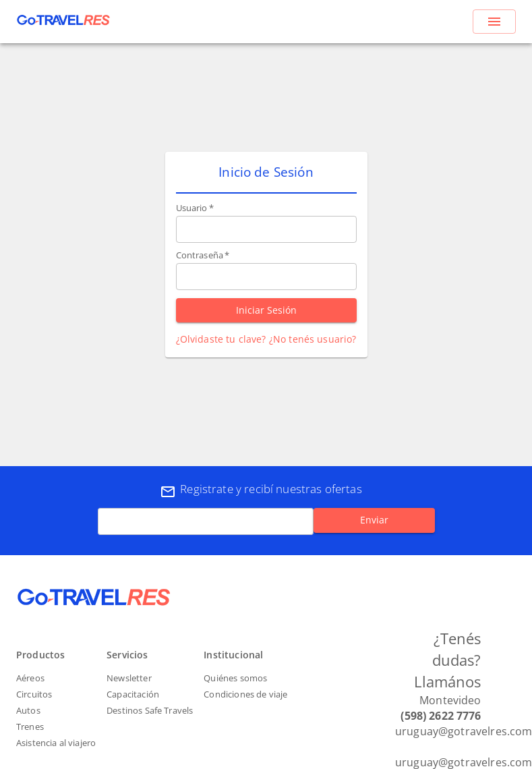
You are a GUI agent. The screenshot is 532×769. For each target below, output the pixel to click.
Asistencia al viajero (56, 743)
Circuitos (34, 694)
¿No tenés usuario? (313, 339)
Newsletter (129, 678)
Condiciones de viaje (245, 694)
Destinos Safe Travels (150, 710)
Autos (28, 710)
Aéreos (30, 678)
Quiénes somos (235, 678)
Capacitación (133, 694)
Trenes (30, 727)
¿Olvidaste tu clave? (221, 339)
